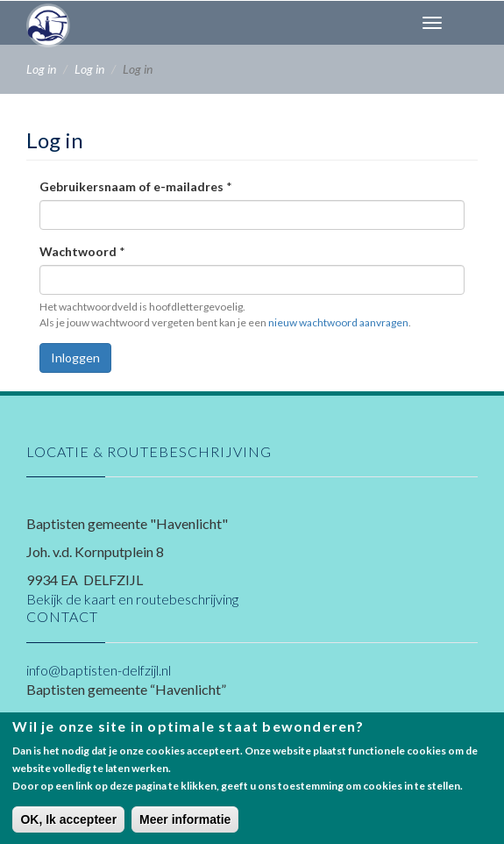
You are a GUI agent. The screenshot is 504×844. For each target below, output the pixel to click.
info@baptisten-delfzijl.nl (99, 670)
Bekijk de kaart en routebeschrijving (132, 599)
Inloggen (75, 358)
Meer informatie (185, 829)
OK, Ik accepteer (68, 829)
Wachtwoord (82, 251)
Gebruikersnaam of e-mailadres (136, 186)
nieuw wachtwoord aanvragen (338, 322)
